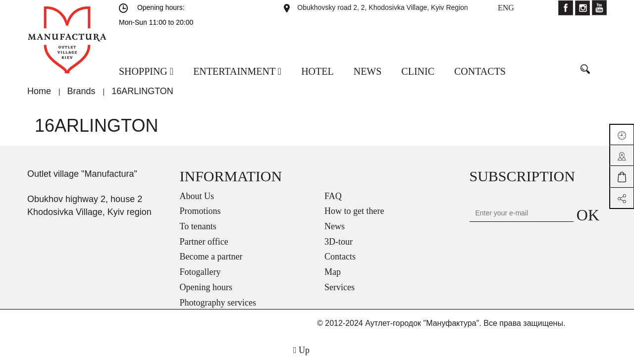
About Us (197, 196)
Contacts (340, 257)
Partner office (204, 242)
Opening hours (206, 287)
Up (301, 350)
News (335, 226)
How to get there (354, 211)
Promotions (200, 211)
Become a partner (211, 257)
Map (333, 272)
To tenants (198, 226)
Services (340, 287)
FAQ (333, 196)
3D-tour (339, 242)
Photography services (218, 303)
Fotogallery (200, 272)
